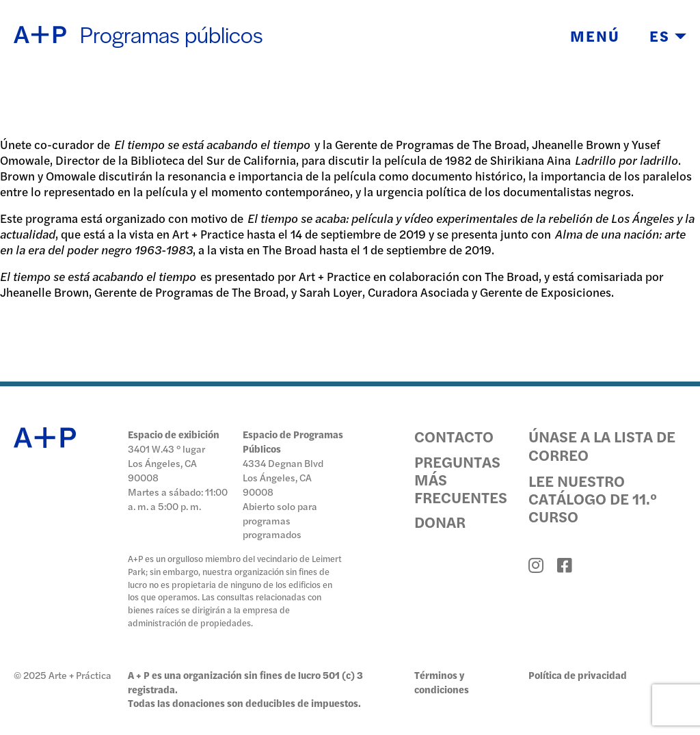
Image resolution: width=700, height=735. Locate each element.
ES (668, 36)
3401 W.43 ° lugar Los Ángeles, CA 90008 (166, 463)
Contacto (454, 436)
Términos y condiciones (442, 682)
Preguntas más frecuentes (461, 480)
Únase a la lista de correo (602, 445)
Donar (440, 522)
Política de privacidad (578, 675)
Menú (595, 36)
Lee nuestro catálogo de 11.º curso (593, 498)
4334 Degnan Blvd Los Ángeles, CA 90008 (283, 477)
